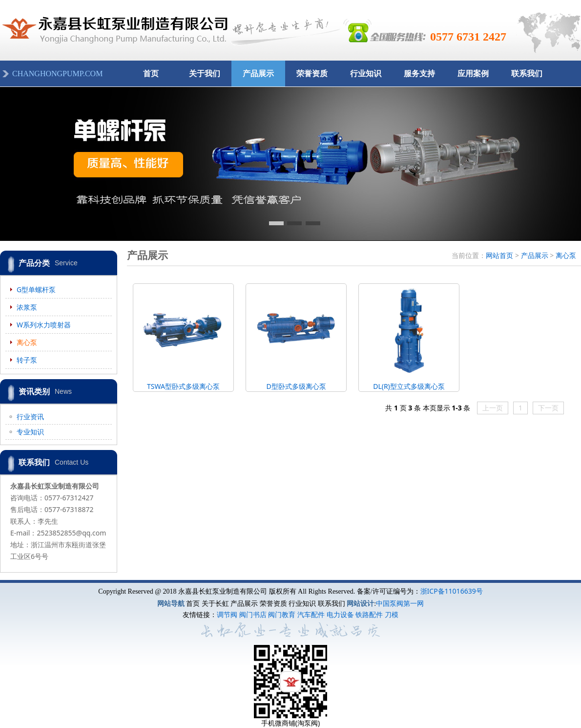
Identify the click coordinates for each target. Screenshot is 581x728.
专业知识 (30, 432)
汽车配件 (311, 614)
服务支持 (419, 74)
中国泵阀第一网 (400, 603)
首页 (151, 74)
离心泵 (27, 342)
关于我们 (205, 74)
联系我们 (527, 74)
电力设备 (340, 614)
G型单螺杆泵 (36, 289)
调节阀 (227, 614)
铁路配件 (369, 614)
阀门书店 (253, 614)
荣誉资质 (312, 74)
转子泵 (27, 360)
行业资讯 (30, 417)
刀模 (392, 614)
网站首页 (499, 255)
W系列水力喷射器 (44, 325)
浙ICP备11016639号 (452, 591)
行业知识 (366, 74)
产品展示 (258, 74)
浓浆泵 (27, 307)
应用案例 (473, 74)
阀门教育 (282, 614)
